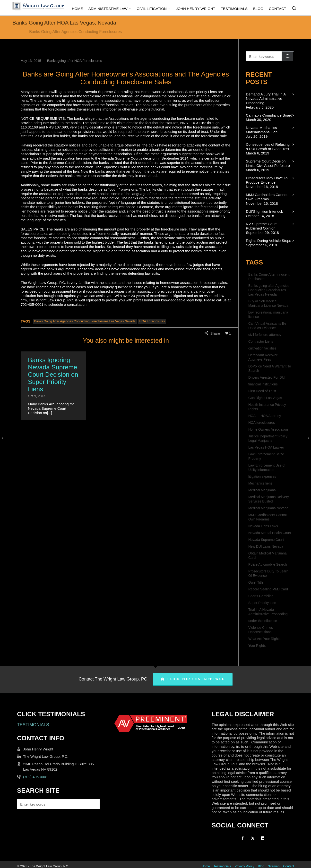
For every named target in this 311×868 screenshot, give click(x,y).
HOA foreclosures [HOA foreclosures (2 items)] (262, 423)
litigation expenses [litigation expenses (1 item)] (262, 477)
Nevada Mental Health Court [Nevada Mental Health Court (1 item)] (270, 533)
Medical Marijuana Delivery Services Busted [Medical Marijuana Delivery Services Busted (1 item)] (269, 499)
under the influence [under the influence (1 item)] (263, 621)
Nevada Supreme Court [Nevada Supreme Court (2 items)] (266, 540)
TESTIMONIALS (33, 725)
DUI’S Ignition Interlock (264, 211)
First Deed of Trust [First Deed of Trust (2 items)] (262, 391)
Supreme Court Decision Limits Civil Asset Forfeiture (268, 163)
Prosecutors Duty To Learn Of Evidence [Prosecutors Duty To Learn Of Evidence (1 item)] (268, 573)
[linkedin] (263, 838)
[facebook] (243, 838)
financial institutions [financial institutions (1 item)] (263, 384)
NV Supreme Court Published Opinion (261, 226)
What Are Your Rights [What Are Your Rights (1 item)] (264, 639)
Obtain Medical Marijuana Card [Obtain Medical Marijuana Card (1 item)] (268, 555)
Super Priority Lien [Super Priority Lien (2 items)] (262, 603)
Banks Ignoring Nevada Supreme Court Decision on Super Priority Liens (53, 374)
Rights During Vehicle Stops (268, 241)
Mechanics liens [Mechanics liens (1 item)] (260, 483)
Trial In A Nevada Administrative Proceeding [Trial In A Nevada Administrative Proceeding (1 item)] (268, 612)
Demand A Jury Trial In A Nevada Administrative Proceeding (266, 98)
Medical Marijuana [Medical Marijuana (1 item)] (262, 490)
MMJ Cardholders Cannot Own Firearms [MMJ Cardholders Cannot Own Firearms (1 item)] (268, 517)
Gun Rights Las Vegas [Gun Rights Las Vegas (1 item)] (265, 398)
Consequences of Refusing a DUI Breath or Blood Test (268, 147)
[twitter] (253, 838)
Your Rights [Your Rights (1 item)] (257, 646)
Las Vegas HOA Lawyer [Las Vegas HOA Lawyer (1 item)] (266, 447)
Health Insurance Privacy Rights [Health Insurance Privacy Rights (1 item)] (267, 407)
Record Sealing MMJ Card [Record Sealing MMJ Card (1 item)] (268, 589)
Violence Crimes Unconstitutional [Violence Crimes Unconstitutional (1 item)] (261, 630)
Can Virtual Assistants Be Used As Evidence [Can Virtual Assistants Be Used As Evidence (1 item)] (267, 326)
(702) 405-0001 (36, 777)
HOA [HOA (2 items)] (252, 416)
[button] (288, 56)
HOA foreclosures (152, 321)
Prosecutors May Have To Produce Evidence (267, 180)
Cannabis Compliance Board (269, 115)
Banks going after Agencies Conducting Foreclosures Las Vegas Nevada (85, 321)
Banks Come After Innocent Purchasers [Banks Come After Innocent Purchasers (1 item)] (269, 277)
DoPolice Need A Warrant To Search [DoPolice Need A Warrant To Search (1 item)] (270, 368)
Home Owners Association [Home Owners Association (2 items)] (268, 429)
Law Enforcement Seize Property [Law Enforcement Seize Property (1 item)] (266, 456)
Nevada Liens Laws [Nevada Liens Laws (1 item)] (263, 526)
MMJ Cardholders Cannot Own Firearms (267, 197)
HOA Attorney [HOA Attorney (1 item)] (271, 416)
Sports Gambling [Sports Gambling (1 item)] (261, 596)
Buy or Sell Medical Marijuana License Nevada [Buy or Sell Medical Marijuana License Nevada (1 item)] (268, 303)
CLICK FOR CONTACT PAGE (193, 679)
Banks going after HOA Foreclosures (75, 61)
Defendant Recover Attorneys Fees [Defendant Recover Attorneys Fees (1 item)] (263, 357)
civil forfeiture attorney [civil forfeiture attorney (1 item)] (265, 335)
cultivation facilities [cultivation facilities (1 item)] (262, 348)
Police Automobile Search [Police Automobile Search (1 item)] (268, 564)
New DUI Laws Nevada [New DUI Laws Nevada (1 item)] (266, 546)
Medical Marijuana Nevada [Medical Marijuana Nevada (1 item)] (268, 508)
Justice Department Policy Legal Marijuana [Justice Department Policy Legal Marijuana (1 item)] (268, 438)
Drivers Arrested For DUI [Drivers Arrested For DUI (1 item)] (267, 377)
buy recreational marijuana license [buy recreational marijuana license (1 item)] (268, 315)
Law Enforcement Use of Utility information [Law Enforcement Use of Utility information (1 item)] (267, 468)
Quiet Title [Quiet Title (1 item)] (256, 582)
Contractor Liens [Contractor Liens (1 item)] (261, 341)
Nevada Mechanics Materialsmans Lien (262, 130)
